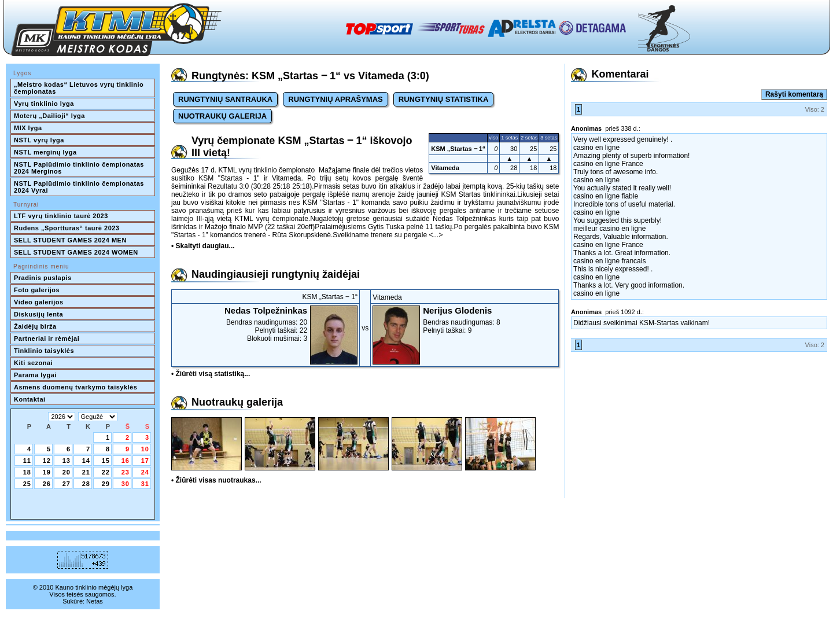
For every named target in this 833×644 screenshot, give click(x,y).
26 (47, 484)
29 (106, 484)
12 (47, 461)
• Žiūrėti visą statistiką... (211, 374)
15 (106, 461)
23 (126, 472)
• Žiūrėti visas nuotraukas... (216, 480)
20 (67, 472)
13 (67, 461)
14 (86, 461)
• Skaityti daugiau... (203, 246)
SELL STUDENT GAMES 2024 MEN (70, 240)
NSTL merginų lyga (45, 152)
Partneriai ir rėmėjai (47, 338)
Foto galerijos (37, 290)
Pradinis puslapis (43, 278)
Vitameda (445, 168)
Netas (95, 601)
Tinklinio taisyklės (44, 351)
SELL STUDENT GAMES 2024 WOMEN (76, 252)
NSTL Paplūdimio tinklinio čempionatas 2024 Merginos (80, 168)
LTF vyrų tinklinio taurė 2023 (61, 216)
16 (126, 461)
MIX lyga (28, 128)
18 (27, 472)
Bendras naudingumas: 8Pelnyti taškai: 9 (465, 320)
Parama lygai (35, 375)
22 (106, 472)
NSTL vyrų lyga (39, 140)
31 (145, 484)
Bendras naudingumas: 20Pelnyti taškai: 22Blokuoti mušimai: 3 (266, 324)
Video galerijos (39, 302)
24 (145, 472)
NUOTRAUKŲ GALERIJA (222, 116)
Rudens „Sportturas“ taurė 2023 (67, 228)
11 (27, 461)
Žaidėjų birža (35, 326)
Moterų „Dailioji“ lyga (49, 116)
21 (86, 472)
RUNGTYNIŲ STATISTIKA (444, 99)
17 (145, 461)
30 (126, 484)
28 (86, 484)
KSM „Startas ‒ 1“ (458, 149)
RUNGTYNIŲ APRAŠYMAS (335, 99)
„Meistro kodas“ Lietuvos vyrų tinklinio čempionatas (80, 88)
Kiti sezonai (33, 363)
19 (47, 472)
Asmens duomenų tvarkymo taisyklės (75, 387)
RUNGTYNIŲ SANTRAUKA (225, 99)
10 (145, 449)
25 (27, 484)
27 (67, 484)
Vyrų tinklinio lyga (44, 104)
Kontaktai (30, 399)
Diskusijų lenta (38, 314)
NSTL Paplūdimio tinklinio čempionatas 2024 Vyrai (80, 187)
